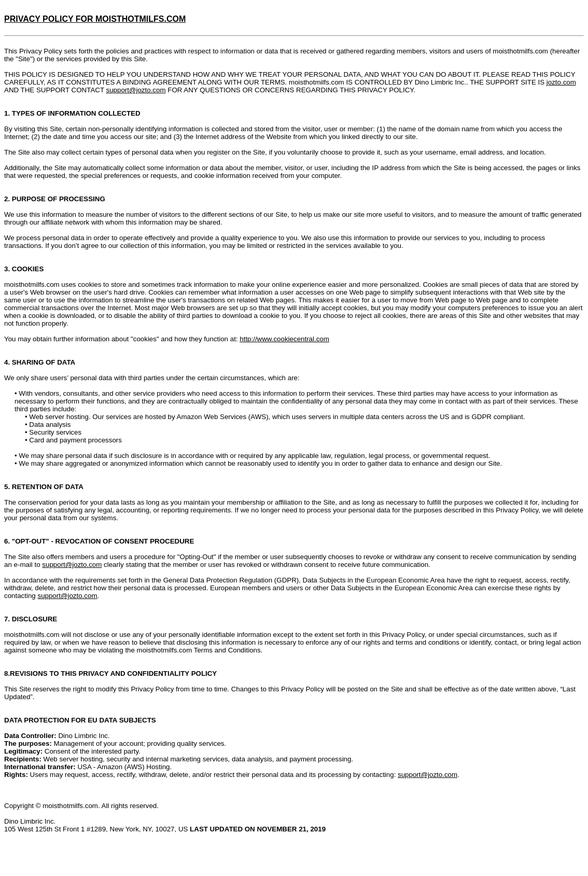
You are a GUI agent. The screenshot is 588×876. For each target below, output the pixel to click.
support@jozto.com (136, 90)
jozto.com (561, 82)
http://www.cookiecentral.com (284, 339)
